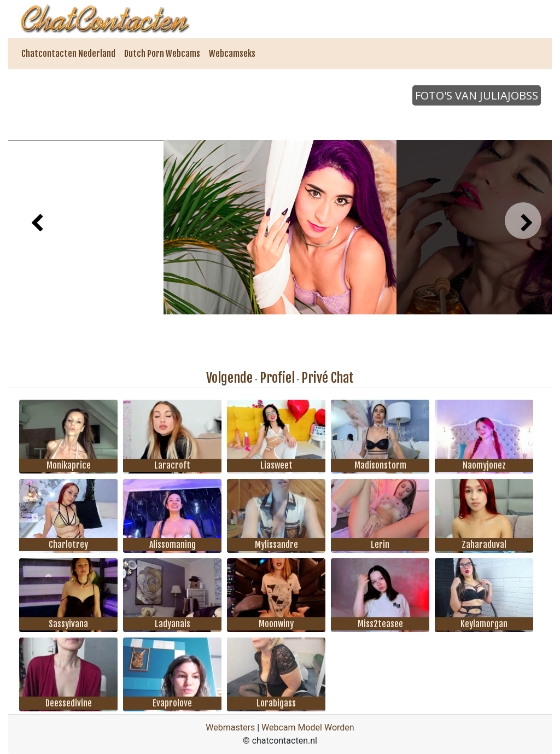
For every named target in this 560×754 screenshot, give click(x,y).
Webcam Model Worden (308, 727)
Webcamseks (232, 54)
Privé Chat (328, 378)
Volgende (229, 378)
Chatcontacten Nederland (68, 54)
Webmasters (230, 727)
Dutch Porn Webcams (162, 54)
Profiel (277, 378)
